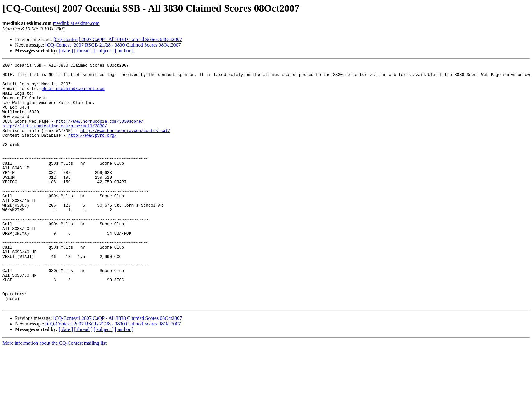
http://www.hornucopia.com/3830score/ (100, 133)
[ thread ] (83, 51)
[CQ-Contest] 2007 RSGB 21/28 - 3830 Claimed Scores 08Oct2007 (113, 45)
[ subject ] (104, 51)
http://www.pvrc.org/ (93, 150)
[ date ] (66, 51)
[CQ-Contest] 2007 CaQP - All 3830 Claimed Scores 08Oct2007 (118, 39)
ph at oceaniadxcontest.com (73, 94)
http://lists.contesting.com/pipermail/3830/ (55, 139)
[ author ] (124, 51)
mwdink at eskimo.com (76, 23)
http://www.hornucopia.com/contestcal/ (125, 144)
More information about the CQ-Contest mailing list (55, 392)
